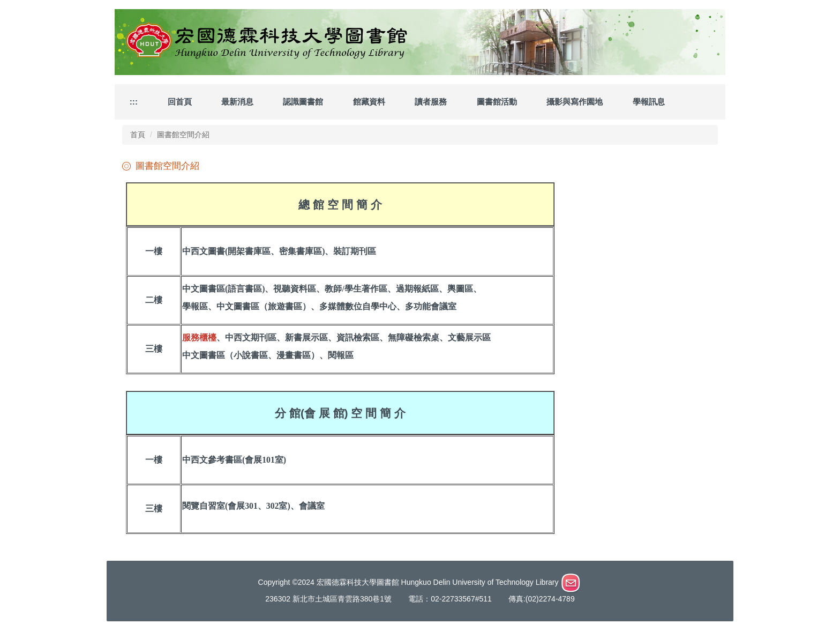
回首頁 (180, 102)
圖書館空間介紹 (183, 135)
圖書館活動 (497, 102)
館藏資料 (369, 102)
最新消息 (237, 102)
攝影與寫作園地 (575, 102)
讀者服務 (431, 102)
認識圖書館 (303, 102)
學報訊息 (649, 102)
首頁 (138, 135)
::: (134, 102)
